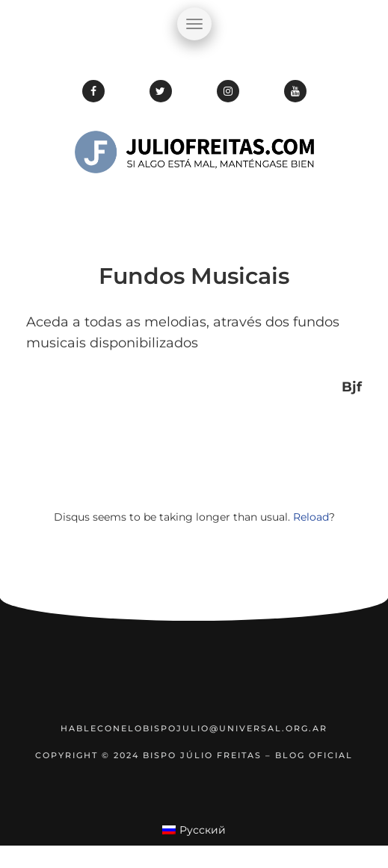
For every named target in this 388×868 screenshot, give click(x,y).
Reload (311, 517)
